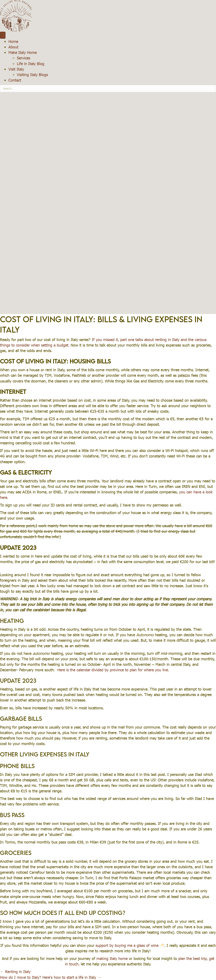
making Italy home (112, 958)
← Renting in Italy (15, 971)
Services (24, 58)
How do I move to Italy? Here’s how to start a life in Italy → (51, 977)
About (13, 47)
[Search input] (108, 89)
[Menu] (3, 35)
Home (13, 41)
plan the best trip (192, 958)
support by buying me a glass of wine (128, 945)
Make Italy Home (23, 52)
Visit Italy (16, 69)
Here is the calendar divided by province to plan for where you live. (113, 670)
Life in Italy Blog (31, 63)
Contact (15, 80)
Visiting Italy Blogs (32, 74)
